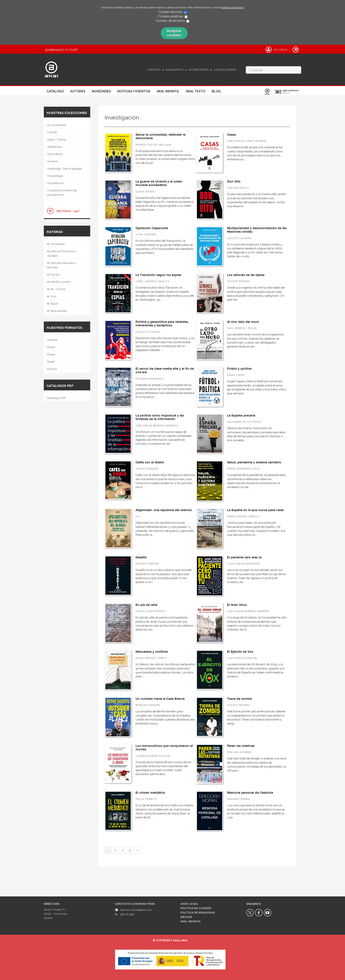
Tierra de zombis (239, 699)
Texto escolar (57, 311)
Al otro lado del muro (243, 322)
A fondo (52, 132)
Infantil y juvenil (59, 282)
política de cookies (233, 7)
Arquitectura (55, 183)
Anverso (52, 161)
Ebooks (186, 917)
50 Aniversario (57, 125)
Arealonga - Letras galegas (65, 169)
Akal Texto (196, 91)
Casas (231, 135)
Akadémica (55, 147)
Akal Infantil (168, 91)
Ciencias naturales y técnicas (62, 265)
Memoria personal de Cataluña (250, 793)
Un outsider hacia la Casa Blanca (160, 699)
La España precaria (241, 416)
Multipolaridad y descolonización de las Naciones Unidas (257, 230)
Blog (216, 91)
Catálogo (55, 91)
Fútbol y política (239, 369)
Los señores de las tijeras (246, 275)
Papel (51, 362)
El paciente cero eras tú (244, 557)
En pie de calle (146, 605)
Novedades (101, 91)
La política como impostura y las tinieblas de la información (160, 417)
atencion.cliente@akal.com (136, 910)
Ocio (52, 296)
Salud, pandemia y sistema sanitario (254, 462)
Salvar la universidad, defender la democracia (161, 137)
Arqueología (55, 176)
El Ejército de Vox (240, 652)
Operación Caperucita (152, 228)
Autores (78, 91)
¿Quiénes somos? (225, 70)
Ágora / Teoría (56, 140)
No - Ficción (56, 289)
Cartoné (52, 340)
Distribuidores (199, 70)
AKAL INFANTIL (191, 921)
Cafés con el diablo (150, 462)
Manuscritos (174, 70)
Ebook (51, 347)
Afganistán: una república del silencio (164, 510)
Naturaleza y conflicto (152, 652)
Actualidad (56, 244)
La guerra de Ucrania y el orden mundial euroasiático (159, 183)
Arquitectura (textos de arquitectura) (62, 193)
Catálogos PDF (57, 398)
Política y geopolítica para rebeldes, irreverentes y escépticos (162, 324)
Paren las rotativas (241, 746)
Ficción (53, 275)
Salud (52, 304)
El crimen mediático (150, 793)
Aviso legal (189, 904)
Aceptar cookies (174, 33)
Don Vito (234, 182)
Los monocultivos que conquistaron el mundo (164, 748)
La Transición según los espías (158, 275)
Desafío (141, 557)
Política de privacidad (198, 913)
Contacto (154, 70)
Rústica (52, 369)
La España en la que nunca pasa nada (255, 510)
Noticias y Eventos (134, 91)
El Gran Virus (237, 605)
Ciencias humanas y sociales (62, 253)
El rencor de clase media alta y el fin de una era (165, 371)
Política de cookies (196, 908)
